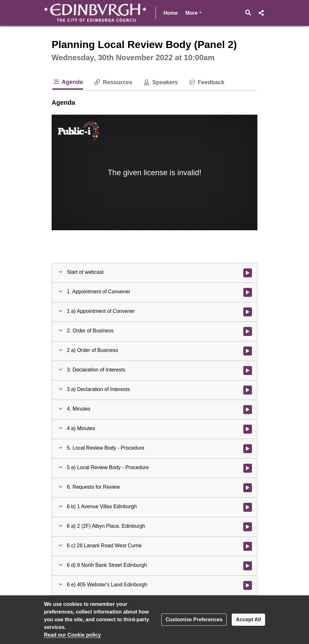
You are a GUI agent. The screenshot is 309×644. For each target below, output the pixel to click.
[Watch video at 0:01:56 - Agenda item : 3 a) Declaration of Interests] (248, 390)
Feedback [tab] (206, 82)
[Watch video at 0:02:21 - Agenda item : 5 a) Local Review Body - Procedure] (248, 468)
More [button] (193, 12)
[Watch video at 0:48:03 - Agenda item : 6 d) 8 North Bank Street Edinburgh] (248, 566)
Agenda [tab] (68, 82)
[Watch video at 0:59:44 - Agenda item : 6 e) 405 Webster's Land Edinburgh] (248, 585)
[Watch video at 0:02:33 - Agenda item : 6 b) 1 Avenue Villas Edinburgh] (248, 507)
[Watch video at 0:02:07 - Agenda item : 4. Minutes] (248, 410)
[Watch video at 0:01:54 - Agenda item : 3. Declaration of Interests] (248, 371)
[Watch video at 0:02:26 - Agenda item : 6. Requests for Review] (248, 488)
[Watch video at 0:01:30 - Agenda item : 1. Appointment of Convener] (248, 292)
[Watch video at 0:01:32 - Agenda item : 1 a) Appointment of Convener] (248, 312)
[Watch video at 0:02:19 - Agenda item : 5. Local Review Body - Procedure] (248, 449)
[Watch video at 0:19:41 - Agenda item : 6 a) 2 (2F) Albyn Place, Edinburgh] (248, 527)
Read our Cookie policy (72, 635)
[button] (248, 13)
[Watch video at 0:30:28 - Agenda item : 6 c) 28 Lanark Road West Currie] (248, 546)
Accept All (248, 620)
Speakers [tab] (160, 82)
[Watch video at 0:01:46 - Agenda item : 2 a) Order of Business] (248, 351)
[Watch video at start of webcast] (248, 273)
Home (171, 13)
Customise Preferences (194, 620)
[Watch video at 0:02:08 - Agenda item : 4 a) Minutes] (248, 429)
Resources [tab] (113, 82)
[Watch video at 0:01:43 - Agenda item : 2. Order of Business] (248, 331)
